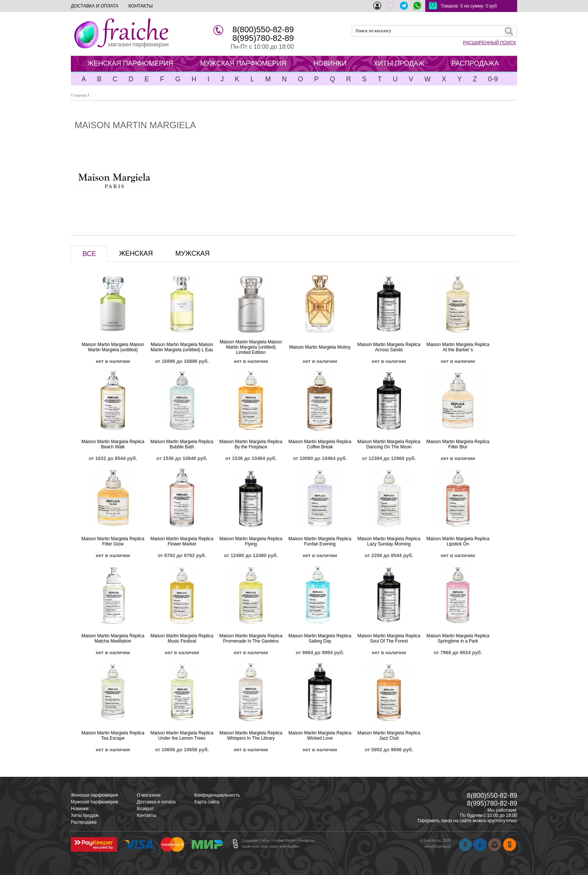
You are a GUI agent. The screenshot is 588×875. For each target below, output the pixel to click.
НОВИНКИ (330, 63)
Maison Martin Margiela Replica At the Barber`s (458, 347)
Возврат (145, 809)
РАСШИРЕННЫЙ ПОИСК (490, 43)
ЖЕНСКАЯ (136, 253)
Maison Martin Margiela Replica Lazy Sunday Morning (389, 541)
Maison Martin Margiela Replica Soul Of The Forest (389, 638)
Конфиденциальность (217, 795)
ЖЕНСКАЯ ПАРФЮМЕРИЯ (130, 63)
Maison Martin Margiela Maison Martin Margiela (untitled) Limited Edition (251, 347)
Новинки (80, 809)
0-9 (493, 79)
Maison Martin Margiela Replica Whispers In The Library (251, 736)
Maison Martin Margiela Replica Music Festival (182, 638)
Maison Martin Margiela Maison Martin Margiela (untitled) (113, 347)
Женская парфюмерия (94, 795)
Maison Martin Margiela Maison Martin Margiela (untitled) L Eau (182, 347)
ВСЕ (89, 254)
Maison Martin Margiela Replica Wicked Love (320, 736)
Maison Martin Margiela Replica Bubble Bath (182, 444)
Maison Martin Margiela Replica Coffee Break (320, 444)
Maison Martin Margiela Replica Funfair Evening (320, 541)
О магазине (149, 795)
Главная (79, 95)
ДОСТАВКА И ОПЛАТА (95, 6)
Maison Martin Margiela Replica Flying (251, 541)
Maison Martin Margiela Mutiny (320, 347)
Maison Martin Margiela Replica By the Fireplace (251, 444)
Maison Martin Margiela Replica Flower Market (182, 541)
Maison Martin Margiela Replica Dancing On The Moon (389, 444)
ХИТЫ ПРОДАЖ (399, 63)
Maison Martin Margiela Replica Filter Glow (113, 541)
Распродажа (84, 822)
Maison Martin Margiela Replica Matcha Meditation (113, 638)
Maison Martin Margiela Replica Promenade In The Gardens (251, 638)
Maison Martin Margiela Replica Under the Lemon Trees (182, 736)
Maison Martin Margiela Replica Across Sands (389, 347)
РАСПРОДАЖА (475, 63)
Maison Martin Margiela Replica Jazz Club (389, 736)
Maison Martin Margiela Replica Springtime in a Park (458, 638)
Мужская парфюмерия (94, 802)
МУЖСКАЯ (193, 253)
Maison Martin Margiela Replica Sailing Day (320, 638)
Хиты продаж (85, 815)
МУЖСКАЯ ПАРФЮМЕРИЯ (243, 63)
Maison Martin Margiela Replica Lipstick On (458, 541)
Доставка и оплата (156, 802)
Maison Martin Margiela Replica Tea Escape (113, 736)
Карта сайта (207, 802)
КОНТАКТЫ (140, 6)
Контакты (147, 815)
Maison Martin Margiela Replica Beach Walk (113, 444)
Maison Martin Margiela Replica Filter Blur (458, 444)
